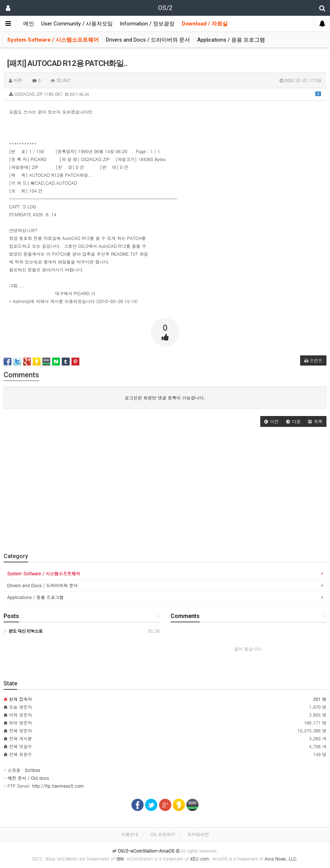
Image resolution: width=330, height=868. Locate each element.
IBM (120, 858)
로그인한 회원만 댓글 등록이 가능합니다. (165, 398)
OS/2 (165, 8)
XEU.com (200, 858)
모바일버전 (198, 834)
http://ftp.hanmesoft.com (58, 786)
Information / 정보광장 (147, 24)
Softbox (32, 770)
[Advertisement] (165, 488)
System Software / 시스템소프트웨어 (53, 40)
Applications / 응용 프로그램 (231, 40)
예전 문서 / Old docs (28, 778)
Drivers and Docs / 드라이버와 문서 (148, 40)
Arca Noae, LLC (281, 858)
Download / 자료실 (205, 24)
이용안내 (130, 834)
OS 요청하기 (163, 834)
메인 (29, 24)
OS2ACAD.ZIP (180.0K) (165, 94)
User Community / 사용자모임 (77, 24)
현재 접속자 (20, 699)
